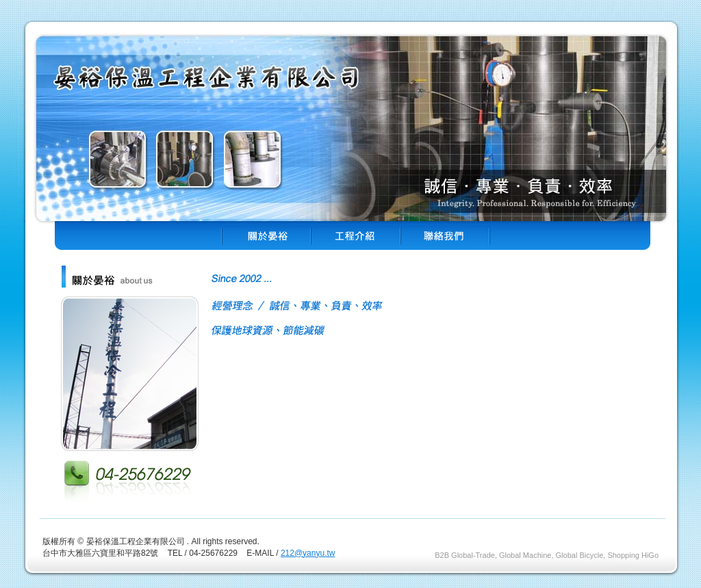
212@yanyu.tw (308, 553)
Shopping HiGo (633, 555)
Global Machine (525, 555)
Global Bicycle (580, 555)
